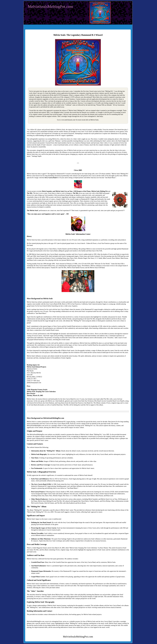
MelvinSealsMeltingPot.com (50, 7)
